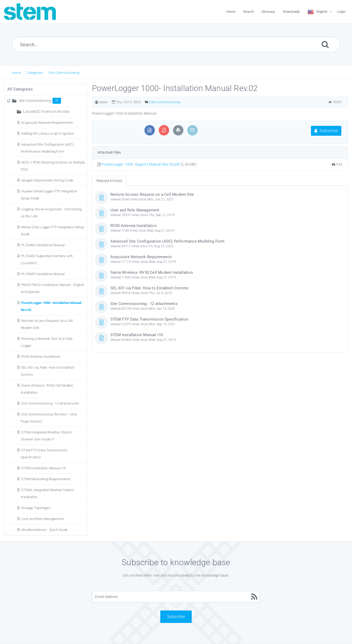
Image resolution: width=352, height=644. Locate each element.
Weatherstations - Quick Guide (44, 530)
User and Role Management (42, 519)
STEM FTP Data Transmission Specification (149, 319)
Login (341, 12)
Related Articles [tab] (109, 181)
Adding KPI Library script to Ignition (48, 134)
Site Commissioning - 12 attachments (50, 403)
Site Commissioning (64, 73)
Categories (35, 73)
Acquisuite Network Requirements (47, 123)
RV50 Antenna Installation (41, 357)
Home (16, 73)
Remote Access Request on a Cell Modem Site (152, 194)
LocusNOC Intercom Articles (46, 112)
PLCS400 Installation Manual (43, 245)
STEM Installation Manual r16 (44, 468)
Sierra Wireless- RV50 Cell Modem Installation (152, 272)
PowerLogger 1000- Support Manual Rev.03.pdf (141, 164)
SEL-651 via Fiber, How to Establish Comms (149, 288)
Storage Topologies (36, 508)
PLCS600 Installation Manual (43, 274)
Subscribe (326, 131)
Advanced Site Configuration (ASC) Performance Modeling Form (168, 241)
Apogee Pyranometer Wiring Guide (47, 180)
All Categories (20, 89)
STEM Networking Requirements (46, 479)
